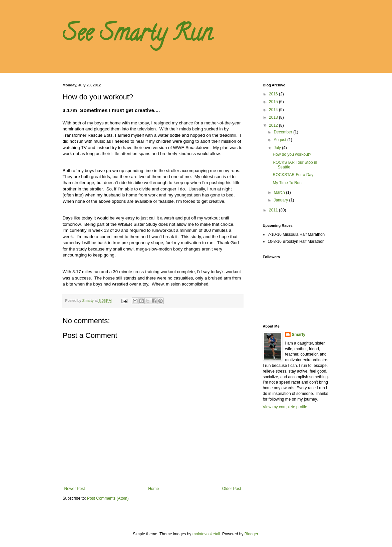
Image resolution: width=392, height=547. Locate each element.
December (283, 132)
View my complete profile (285, 407)
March (280, 192)
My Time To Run (287, 183)
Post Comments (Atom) (108, 498)
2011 (274, 210)
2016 (274, 94)
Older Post (232, 489)
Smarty (299, 335)
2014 (274, 110)
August (280, 140)
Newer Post (75, 489)
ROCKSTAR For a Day (293, 175)
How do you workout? (292, 154)
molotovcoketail (206, 534)
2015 (274, 102)
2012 (274, 125)
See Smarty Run (137, 35)
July (278, 148)
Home (153, 489)
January (281, 200)
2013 (274, 117)
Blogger (251, 534)
